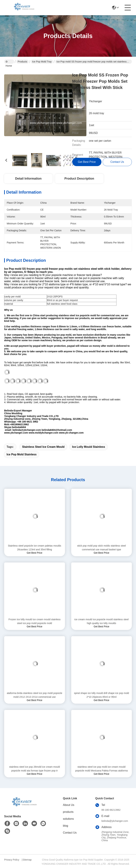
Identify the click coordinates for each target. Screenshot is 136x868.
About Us (69, 805)
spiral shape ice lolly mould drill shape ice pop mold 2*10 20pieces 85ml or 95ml (101, 695)
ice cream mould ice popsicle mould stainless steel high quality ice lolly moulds (101, 621)
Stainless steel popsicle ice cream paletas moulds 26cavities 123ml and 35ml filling (35, 548)
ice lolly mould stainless (88, 447)
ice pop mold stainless (22, 454)
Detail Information (28, 179)
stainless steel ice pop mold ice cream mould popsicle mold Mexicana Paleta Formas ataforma (102, 769)
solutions (68, 819)
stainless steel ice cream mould (43, 447)
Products (22, 62)
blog (65, 826)
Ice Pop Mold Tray (42, 62)
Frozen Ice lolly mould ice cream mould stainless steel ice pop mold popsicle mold (34, 621)
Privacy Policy (12, 860)
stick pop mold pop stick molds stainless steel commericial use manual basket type (101, 548)
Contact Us (70, 833)
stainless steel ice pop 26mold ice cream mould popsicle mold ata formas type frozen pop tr (34, 769)
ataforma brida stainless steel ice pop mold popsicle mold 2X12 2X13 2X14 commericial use (34, 695)
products (68, 812)
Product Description (79, 179)
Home (9, 62)
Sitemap (27, 860)
